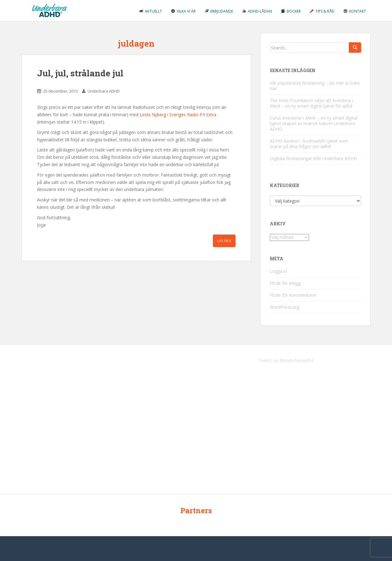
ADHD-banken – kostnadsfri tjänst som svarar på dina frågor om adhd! (309, 144)
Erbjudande (219, 11)
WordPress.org (285, 307)
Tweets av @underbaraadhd (286, 360)
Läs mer (224, 241)
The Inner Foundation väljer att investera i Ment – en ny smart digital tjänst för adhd (311, 103)
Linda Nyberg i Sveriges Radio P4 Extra (178, 114)
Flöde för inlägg (285, 283)
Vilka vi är (183, 11)
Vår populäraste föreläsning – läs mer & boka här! (315, 86)
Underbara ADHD (104, 91)
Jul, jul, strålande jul (80, 73)
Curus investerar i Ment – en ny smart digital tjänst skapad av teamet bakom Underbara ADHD (313, 123)
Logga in (278, 271)
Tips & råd (322, 11)
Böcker (291, 11)
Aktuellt (151, 11)
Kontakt (355, 11)
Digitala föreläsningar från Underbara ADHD (313, 158)
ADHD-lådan (257, 11)
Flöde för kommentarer (293, 295)
